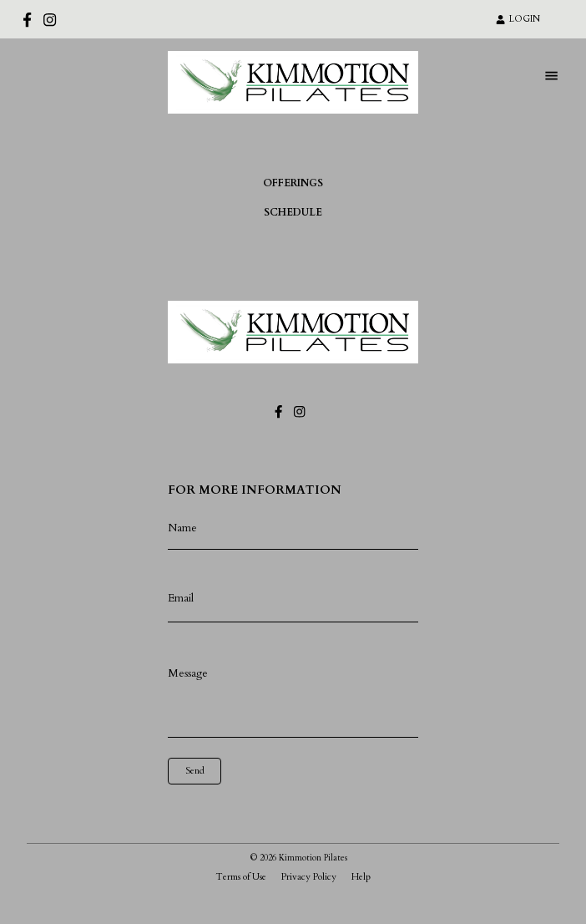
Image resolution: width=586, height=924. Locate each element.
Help (361, 877)
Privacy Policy (309, 877)
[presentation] (242, 810)
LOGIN (518, 19)
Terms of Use (241, 877)
